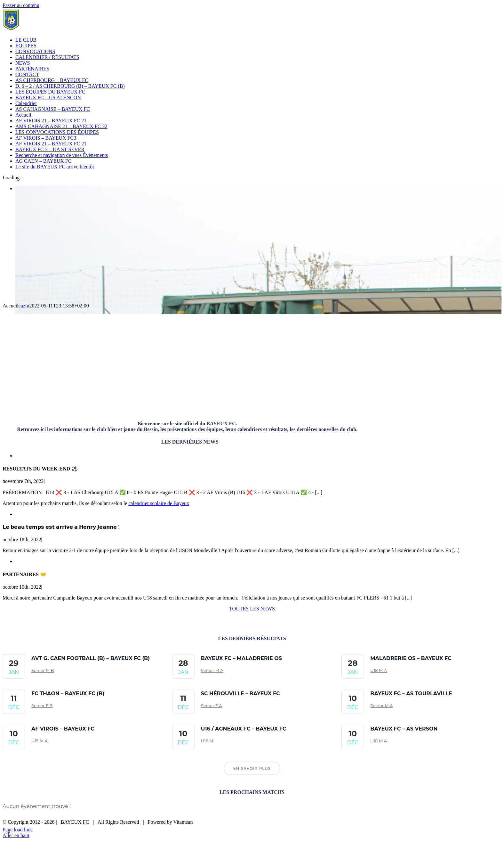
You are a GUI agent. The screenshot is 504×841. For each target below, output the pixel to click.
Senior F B (42, 706)
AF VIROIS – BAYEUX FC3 (46, 138)
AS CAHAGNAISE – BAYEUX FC (53, 109)
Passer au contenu (21, 5)
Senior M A (212, 670)
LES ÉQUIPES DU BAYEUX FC (50, 92)
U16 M (207, 741)
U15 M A (40, 741)
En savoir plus (252, 768)
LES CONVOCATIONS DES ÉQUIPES (57, 132)
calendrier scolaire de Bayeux (159, 503)
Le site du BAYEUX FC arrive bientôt (55, 167)
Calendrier (26, 103)
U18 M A (379, 670)
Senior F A (212, 706)
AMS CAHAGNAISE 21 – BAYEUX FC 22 (61, 126)
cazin (24, 306)
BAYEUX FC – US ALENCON (48, 98)
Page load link (17, 830)
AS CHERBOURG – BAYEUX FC (52, 80)
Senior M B (43, 670)
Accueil (23, 115)
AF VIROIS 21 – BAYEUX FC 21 (51, 121)
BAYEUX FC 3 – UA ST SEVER (50, 149)
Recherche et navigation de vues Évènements (62, 155)
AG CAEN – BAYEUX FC (43, 161)
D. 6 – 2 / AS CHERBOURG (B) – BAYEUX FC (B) (70, 86)
